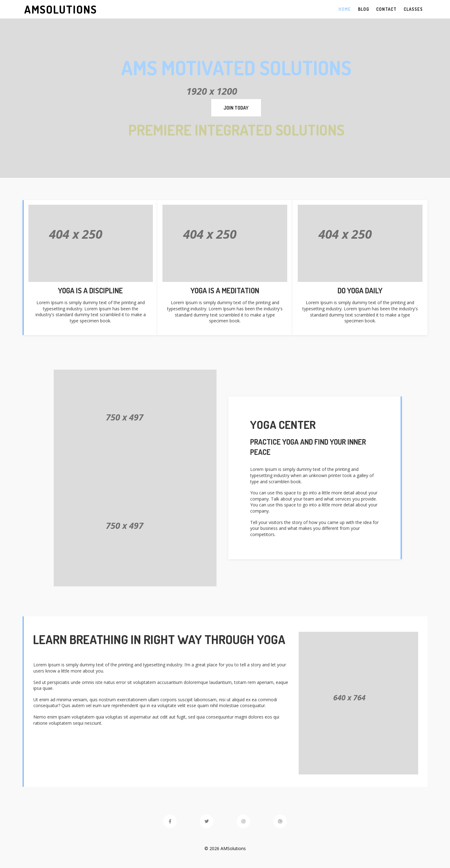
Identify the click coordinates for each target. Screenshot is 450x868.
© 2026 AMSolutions (225, 848)
